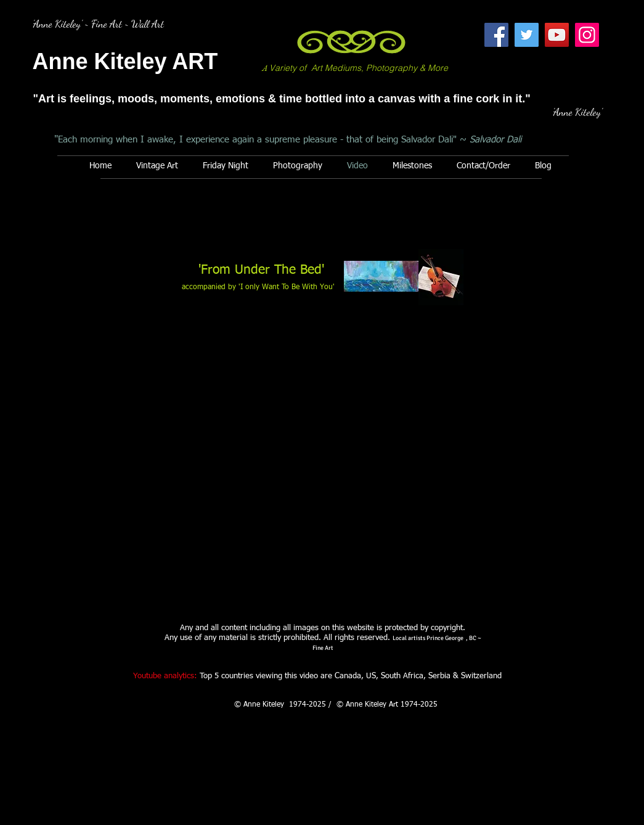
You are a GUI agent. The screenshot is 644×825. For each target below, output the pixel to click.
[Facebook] (496, 35)
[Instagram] (587, 35)
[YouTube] (557, 35)
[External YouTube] (324, 459)
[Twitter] (527, 35)
